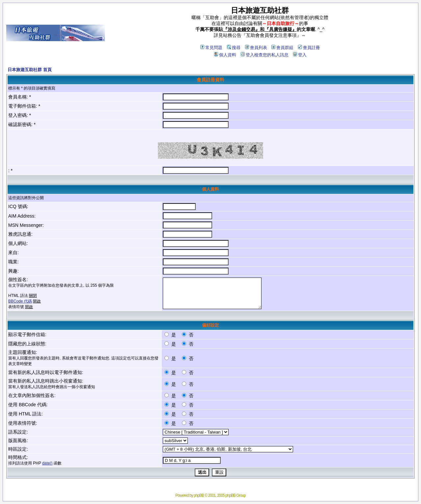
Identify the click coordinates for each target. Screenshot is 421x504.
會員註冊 (309, 48)
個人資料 (225, 55)
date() (47, 463)
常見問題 (211, 48)
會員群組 (282, 48)
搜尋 (234, 48)
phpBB (199, 495)
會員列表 (256, 48)
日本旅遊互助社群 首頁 (30, 70)
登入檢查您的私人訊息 (265, 55)
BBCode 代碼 (20, 301)
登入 (300, 55)
